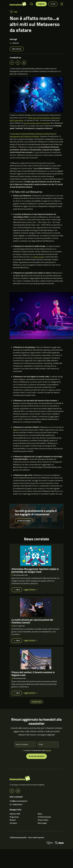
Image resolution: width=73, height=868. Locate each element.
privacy (48, 750)
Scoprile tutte (36, 702)
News (16, 12)
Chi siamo (13, 823)
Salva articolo (17, 49)
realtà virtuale (38, 257)
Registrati (41, 4)
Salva (17, 590)
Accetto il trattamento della (38, 750)
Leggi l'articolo (31, 590)
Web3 (15, 430)
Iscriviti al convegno (24, 521)
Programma (14, 817)
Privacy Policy (43, 820)
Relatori (13, 820)
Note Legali (42, 823)
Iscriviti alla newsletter (36, 756)
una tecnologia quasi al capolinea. (37, 123)
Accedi (53, 4)
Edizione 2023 (15, 814)
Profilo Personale (44, 817)
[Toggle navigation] (62, 4)
